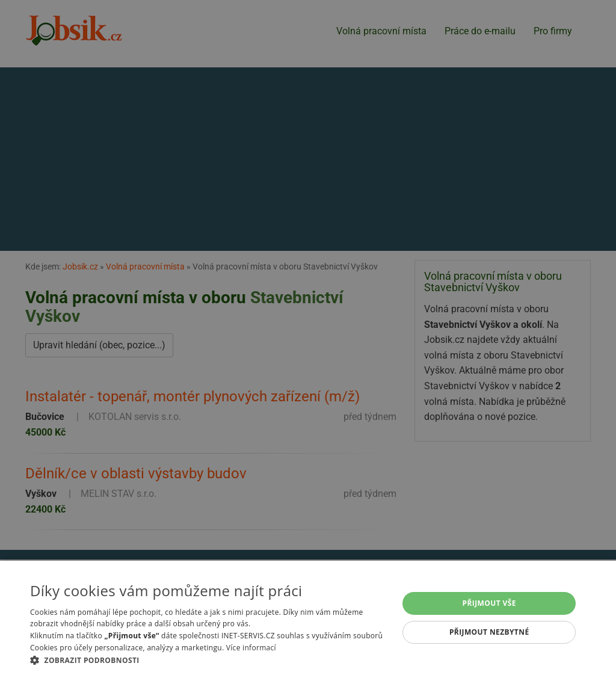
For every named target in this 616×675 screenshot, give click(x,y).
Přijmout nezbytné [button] (489, 632)
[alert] (308, 337)
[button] (209, 660)
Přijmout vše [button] (489, 603)
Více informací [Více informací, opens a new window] (251, 648)
